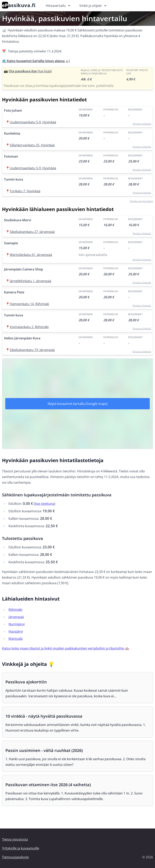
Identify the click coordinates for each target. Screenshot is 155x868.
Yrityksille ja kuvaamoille (21, 848)
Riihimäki (15, 610)
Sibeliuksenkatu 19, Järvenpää (32, 350)
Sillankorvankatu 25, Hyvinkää (32, 145)
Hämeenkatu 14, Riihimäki (29, 304)
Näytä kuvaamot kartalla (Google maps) (78, 404)
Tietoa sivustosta (15, 839)
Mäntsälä (16, 639)
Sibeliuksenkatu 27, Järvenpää (32, 232)
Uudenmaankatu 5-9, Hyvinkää (33, 122)
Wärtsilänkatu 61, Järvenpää (31, 255)
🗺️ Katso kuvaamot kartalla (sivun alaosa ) (36, 61)
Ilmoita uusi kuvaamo (141, 201)
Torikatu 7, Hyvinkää (25, 191)
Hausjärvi (16, 631)
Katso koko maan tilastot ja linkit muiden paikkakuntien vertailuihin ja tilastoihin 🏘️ (66, 648)
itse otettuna (45, 504)
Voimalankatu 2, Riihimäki (29, 327)
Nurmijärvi (17, 624)
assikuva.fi (19, 5)
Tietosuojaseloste (15, 857)
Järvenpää (16, 617)
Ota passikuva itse (30, 71)
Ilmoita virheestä (142, 124)
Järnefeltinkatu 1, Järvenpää (30, 281)
